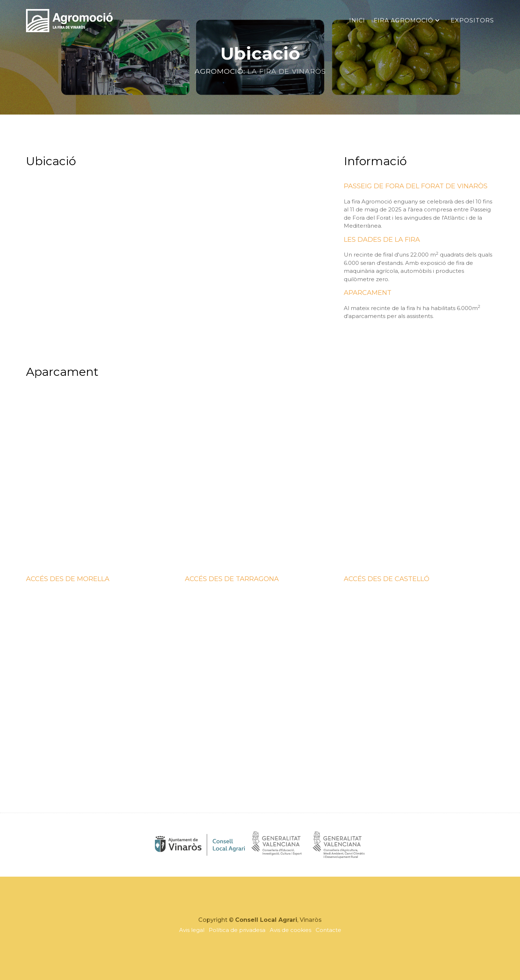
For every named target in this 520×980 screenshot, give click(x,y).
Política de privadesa (237, 930)
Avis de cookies (291, 930)
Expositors (472, 20)
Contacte (328, 930)
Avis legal (192, 930)
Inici (357, 20)
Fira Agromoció (404, 20)
